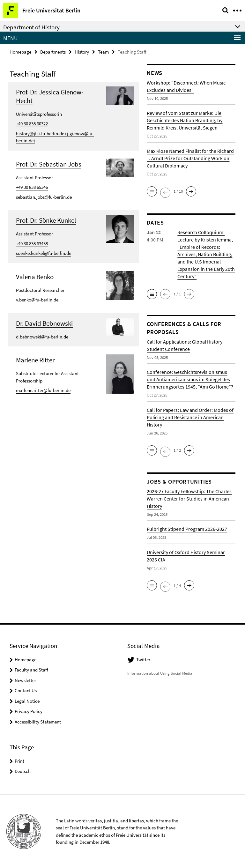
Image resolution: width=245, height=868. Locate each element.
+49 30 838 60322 (32, 124)
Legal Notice (27, 701)
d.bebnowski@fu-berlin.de (42, 337)
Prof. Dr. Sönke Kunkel (46, 220)
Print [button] (19, 761)
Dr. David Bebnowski (44, 323)
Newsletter (25, 680)
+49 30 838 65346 (32, 187)
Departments (53, 52)
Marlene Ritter (35, 360)
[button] (152, 191)
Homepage (20, 52)
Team (103, 52)
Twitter (143, 660)
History (82, 52)
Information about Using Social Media (160, 673)
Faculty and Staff (31, 670)
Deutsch (23, 771)
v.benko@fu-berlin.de (37, 300)
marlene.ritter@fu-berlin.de (43, 390)
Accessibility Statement (38, 722)
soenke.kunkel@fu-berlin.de (44, 253)
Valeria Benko (35, 277)
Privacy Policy (29, 711)
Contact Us (26, 690)
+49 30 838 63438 (32, 244)
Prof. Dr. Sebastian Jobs (49, 164)
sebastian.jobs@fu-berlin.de (44, 197)
